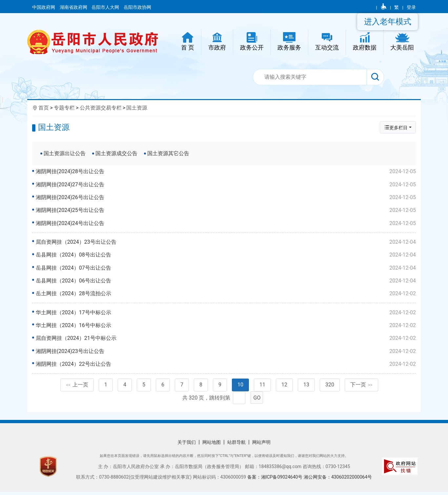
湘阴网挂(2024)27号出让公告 (226, 185)
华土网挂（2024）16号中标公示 (226, 327)
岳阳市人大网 (106, 7)
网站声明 (261, 445)
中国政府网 (44, 7)
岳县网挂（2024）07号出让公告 (226, 269)
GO (257, 401)
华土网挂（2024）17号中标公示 (226, 315)
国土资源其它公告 (168, 153)
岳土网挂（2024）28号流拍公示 (226, 295)
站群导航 (236, 445)
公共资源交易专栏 (101, 108)
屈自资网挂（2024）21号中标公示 (226, 340)
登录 (411, 7)
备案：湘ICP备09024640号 (275, 480)
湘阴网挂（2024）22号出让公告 (226, 366)
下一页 (361, 388)
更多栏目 (396, 127)
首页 (44, 108)
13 (306, 388)
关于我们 (187, 445)
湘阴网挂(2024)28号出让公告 (226, 172)
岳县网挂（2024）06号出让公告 (226, 282)
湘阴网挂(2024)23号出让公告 (226, 353)
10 (240, 388)
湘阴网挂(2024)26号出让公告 (226, 197)
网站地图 (212, 445)
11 (262, 388)
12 (284, 388)
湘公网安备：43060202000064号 (338, 480)
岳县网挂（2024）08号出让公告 (226, 256)
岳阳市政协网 (137, 7)
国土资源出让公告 (65, 153)
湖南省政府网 (74, 7)
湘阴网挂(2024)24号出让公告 (226, 223)
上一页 (77, 388)
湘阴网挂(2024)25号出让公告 (226, 210)
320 (330, 388)
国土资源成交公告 (116, 153)
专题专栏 (64, 108)
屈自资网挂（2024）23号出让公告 (226, 243)
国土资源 (137, 108)
